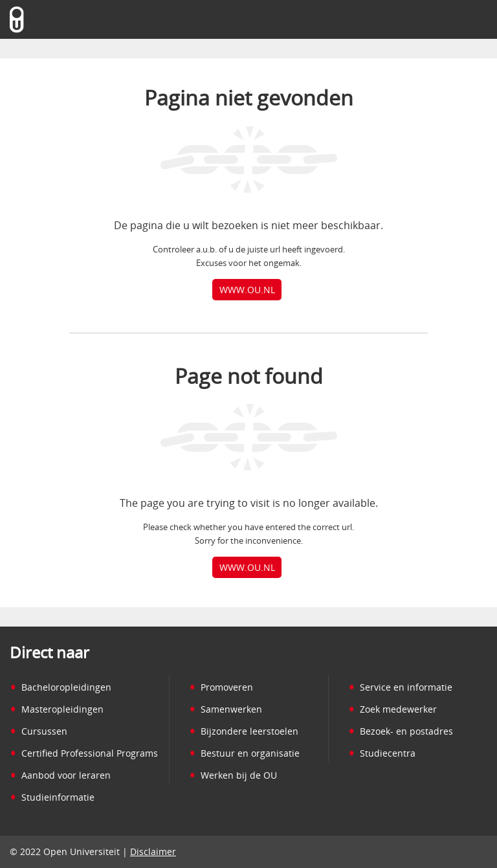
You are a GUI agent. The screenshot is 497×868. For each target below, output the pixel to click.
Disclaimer (153, 851)
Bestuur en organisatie (244, 753)
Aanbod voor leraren (60, 775)
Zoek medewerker (392, 709)
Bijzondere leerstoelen (244, 731)
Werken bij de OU (233, 775)
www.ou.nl (247, 290)
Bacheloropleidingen (61, 687)
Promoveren (221, 687)
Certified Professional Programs (84, 753)
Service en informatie (400, 687)
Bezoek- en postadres (401, 731)
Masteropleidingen (57, 709)
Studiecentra (382, 753)
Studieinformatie (52, 797)
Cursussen (39, 731)
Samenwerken (226, 709)
